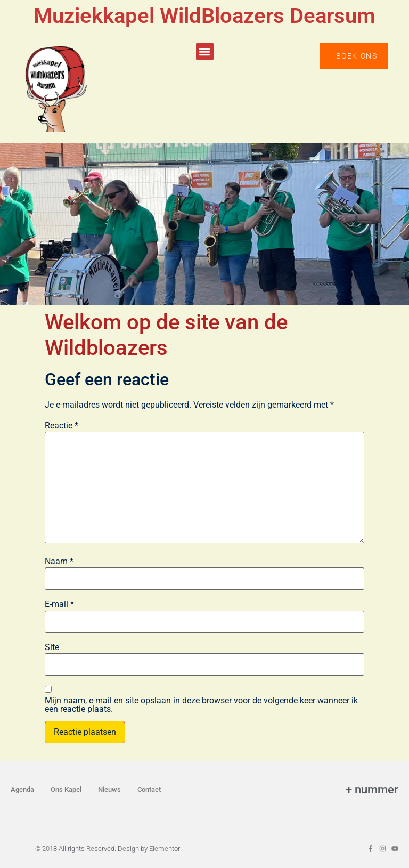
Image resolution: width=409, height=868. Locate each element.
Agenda (22, 789)
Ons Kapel (66, 789)
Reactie (62, 426)
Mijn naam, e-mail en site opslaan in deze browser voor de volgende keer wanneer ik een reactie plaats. (201, 705)
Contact (149, 789)
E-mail (59, 604)
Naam (59, 562)
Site (52, 647)
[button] (205, 51)
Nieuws (109, 789)
